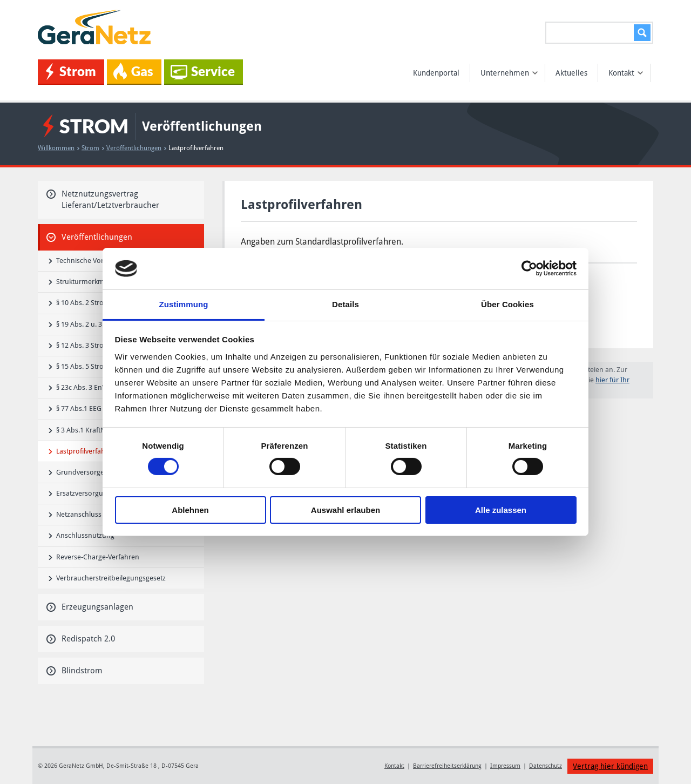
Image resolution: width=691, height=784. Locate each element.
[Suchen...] (599, 33)
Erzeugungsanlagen (90, 607)
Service (203, 72)
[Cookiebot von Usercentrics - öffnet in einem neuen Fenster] (529, 268)
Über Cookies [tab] (507, 304)
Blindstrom (74, 671)
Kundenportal (436, 73)
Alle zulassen (501, 510)
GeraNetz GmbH (96, 27)
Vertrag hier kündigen (610, 766)
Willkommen (59, 148)
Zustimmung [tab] (184, 304)
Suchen (640, 33)
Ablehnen (190, 510)
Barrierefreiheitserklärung (447, 766)
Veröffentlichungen (136, 148)
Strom (71, 72)
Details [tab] (345, 304)
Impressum (505, 766)
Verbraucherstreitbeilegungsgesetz (107, 578)
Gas (133, 71)
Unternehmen (509, 73)
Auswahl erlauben (345, 510)
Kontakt (626, 73)
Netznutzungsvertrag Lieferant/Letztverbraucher (103, 200)
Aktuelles (571, 73)
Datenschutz (546, 766)
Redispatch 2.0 (81, 639)
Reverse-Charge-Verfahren (94, 557)
